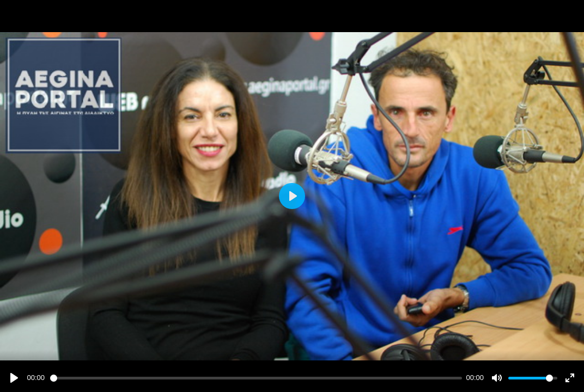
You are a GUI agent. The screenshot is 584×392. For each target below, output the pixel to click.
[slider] (256, 378)
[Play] (14, 378)
